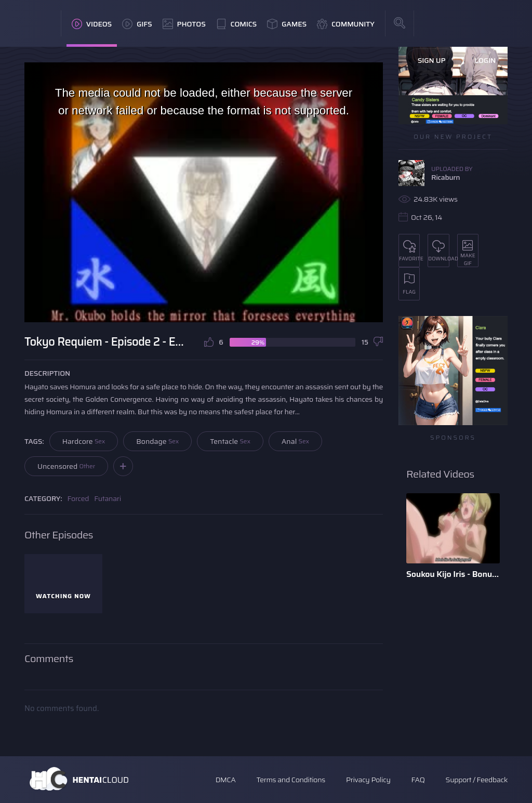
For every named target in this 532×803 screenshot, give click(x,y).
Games (287, 24)
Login (485, 60)
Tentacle (230, 441)
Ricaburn (445, 177)
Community (346, 24)
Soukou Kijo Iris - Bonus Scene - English (453, 574)
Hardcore (84, 441)
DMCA (226, 780)
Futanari (108, 498)
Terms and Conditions (290, 780)
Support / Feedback (477, 780)
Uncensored (66, 466)
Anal (295, 441)
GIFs (137, 24)
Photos (184, 24)
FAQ (418, 780)
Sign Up (432, 60)
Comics (236, 24)
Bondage (157, 441)
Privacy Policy (368, 780)
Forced (78, 498)
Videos (92, 24)
